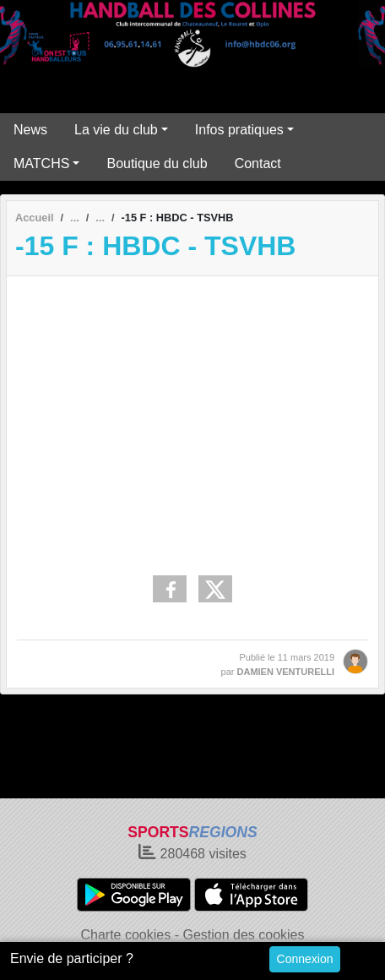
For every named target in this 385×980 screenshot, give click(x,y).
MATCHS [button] (41, 163)
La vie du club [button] (116, 130)
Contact (258, 163)
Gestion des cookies (243, 935)
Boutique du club (157, 163)
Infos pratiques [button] (239, 130)
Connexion (305, 959)
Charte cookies (125, 935)
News (30, 130)
